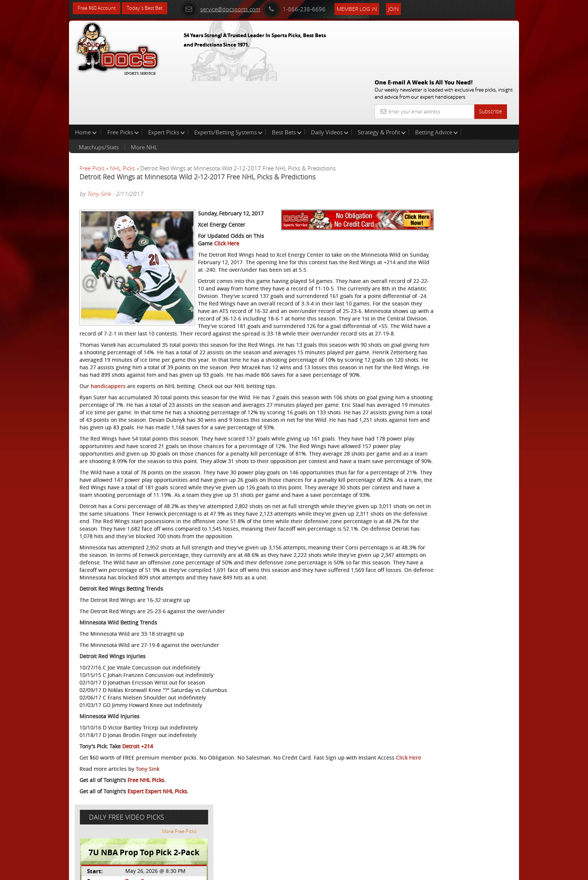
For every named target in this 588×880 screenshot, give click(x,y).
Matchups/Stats (99, 99)
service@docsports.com (231, 8)
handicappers (108, 387)
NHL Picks (122, 120)
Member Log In (367, 8)
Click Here (294, 214)
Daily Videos (330, 84)
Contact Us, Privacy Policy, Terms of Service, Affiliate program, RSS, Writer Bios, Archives (339, 871)
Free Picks (123, 84)
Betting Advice (436, 84)
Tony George (443, 175)
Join (403, 8)
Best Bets (287, 84)
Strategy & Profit (382, 84)
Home (86, 84)
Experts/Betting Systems (228, 84)
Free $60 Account (98, 8)
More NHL (144, 99)
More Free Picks (485, 125)
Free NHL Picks (146, 833)
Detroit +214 (138, 792)
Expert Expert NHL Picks (157, 845)
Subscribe (490, 57)
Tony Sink (99, 146)
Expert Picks (166, 84)
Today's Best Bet (150, 8)
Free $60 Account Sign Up (444, 264)
